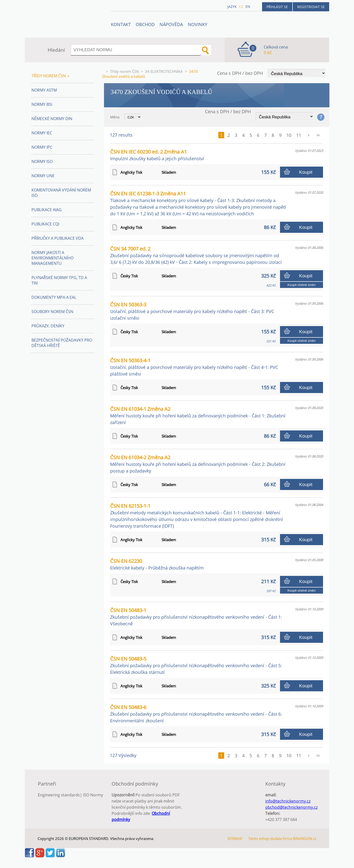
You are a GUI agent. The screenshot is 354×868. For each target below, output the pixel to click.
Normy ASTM (44, 90)
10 (289, 135)
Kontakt (121, 24)
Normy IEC (42, 133)
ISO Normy (93, 795)
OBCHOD (145, 24)
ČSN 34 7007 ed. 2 (196, 255)
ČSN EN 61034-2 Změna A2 (198, 464)
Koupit (306, 172)
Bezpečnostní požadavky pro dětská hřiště (62, 343)
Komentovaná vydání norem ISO (61, 193)
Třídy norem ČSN (125, 71)
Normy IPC (42, 147)
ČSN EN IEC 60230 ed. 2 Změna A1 (157, 155)
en (248, 7)
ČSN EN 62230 (157, 564)
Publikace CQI (45, 224)
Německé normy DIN (52, 119)
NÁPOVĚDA (171, 24)
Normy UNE (43, 176)
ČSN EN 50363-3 (192, 311)
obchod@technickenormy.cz (291, 807)
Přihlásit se (277, 7)
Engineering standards (59, 795)
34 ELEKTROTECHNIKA (164, 71)
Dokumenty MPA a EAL (54, 297)
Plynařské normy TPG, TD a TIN (59, 280)
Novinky (198, 24)
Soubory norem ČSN (52, 312)
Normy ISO (42, 161)
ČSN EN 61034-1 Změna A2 (198, 415)
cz (241, 7)
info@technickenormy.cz (288, 801)
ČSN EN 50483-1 (196, 617)
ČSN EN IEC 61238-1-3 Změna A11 (198, 203)
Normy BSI (42, 104)
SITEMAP (235, 838)
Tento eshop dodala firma (270, 838)
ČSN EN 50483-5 (196, 665)
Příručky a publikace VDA (58, 238)
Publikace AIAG (47, 210)
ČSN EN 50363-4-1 (194, 367)
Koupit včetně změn (301, 285)
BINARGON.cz (305, 838)
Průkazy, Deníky (48, 326)
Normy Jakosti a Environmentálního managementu (52, 258)
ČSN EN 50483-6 (196, 714)
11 (299, 135)
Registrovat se (311, 7)
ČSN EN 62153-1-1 (197, 516)
